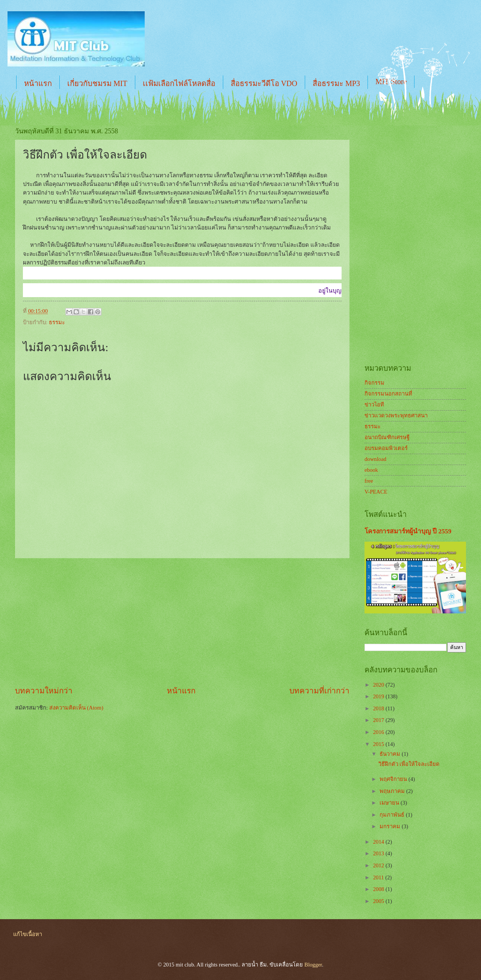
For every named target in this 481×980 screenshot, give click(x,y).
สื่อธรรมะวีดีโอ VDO (264, 83)
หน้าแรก (38, 83)
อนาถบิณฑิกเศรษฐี (387, 437)
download (375, 459)
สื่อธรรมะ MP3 (336, 83)
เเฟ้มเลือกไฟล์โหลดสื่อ (179, 83)
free (369, 481)
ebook (371, 470)
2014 (379, 842)
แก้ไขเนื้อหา (28, 934)
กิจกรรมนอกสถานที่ (388, 394)
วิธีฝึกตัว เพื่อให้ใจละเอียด (409, 764)
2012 (379, 865)
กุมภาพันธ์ (393, 815)
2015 (379, 744)
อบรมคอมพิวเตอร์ (386, 448)
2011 (379, 877)
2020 (379, 685)
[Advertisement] (182, 622)
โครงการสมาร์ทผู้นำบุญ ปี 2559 (408, 531)
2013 (379, 853)
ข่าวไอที (374, 405)
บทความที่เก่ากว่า (319, 691)
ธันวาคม (391, 754)
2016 (379, 732)
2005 (379, 901)
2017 (379, 720)
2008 (379, 889)
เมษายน (390, 803)
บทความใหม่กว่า (44, 691)
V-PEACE (376, 492)
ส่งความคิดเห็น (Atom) (76, 708)
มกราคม (391, 826)
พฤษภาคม (393, 791)
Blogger (313, 965)
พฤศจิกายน (394, 779)
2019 (379, 696)
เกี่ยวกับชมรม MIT (97, 83)
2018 (379, 708)
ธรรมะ (57, 322)
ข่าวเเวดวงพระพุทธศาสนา (396, 415)
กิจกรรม (374, 383)
